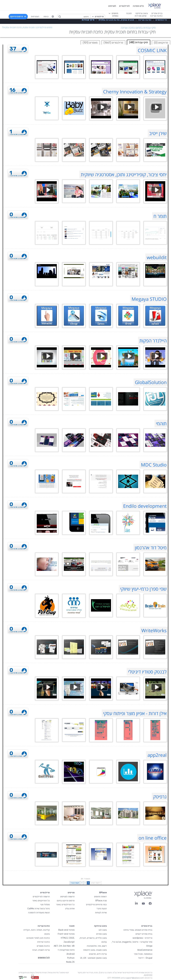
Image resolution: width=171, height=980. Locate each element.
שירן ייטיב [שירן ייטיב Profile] (158, 133)
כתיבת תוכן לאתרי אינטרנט (38, 938)
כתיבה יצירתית (43, 942)
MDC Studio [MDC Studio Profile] (154, 465)
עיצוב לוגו (103, 930)
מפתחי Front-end (66, 934)
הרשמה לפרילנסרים (41, 897)
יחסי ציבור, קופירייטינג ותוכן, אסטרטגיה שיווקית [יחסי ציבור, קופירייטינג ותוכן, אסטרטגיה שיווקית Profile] (124, 174)
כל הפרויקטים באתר (41, 901)
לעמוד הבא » (75, 883)
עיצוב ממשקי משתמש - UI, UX (93, 958)
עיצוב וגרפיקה (100, 926)
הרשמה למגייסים (67, 897)
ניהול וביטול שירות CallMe (39, 909)
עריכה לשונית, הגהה (41, 950)
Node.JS (70, 962)
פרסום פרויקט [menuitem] (18, 16)
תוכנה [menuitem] (129, 13)
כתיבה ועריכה (44, 926)
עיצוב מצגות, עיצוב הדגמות (95, 950)
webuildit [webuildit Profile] (157, 257)
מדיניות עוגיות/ (53, 973)
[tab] (161, 42)
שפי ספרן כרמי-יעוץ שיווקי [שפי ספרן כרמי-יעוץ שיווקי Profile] (143, 589)
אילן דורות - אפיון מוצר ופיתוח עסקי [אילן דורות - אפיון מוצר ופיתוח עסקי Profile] (135, 713)
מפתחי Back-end (66, 930)
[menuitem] (53, 17)
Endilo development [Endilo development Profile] (145, 506)
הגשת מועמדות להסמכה (39, 913)
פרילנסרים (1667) (113, 43)
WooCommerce (145, 950)
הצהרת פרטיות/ (41, 973)
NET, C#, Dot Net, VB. (64, 946)
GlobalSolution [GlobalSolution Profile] (151, 382)
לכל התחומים (44, 958)
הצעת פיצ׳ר (102, 909)
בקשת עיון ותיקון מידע (27, 973)
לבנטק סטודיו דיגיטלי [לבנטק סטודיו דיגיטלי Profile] (147, 672)
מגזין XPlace (101, 901)
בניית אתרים (147, 926)
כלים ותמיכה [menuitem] (138, 6)
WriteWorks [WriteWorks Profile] (154, 630)
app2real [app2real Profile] (157, 755)
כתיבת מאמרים (43, 946)
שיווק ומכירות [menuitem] (141, 16)
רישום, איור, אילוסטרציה (97, 946)
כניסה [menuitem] (46, 16)
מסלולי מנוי (45, 905)
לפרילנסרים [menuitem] (124, 6)
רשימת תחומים (100, 897)
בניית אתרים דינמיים (144, 934)
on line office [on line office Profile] (153, 838)
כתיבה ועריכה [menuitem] (156, 16)
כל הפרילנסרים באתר (65, 905)
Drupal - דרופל (145, 958)
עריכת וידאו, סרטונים (98, 954)
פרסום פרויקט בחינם (66, 901)
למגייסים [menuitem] (112, 6)
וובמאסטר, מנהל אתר (143, 954)
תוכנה (72, 926)
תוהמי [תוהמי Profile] (161, 423)
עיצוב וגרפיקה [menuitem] (142, 13)
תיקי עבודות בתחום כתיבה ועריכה (138, 28)
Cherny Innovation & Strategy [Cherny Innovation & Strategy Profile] (135, 92)
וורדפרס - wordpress (142, 938)
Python (71, 958)
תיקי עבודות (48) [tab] (139, 42)
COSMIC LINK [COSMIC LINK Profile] (152, 50)
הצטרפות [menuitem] (35, 16)
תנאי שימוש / (64, 973)
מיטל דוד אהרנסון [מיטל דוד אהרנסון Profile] (151, 548)
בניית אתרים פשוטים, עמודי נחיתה (138, 930)
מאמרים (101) (90, 43)
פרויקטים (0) (161, 43)
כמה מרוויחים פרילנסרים (96, 905)
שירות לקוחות (101, 913)
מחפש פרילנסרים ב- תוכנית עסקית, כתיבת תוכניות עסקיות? (27, 27)
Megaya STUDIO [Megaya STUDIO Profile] (149, 299)
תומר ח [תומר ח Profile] (160, 216)
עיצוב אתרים (101, 934)
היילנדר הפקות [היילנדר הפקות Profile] (153, 341)
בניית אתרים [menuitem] (157, 13)
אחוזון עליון (70, 909)
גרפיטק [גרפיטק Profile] (160, 797)
